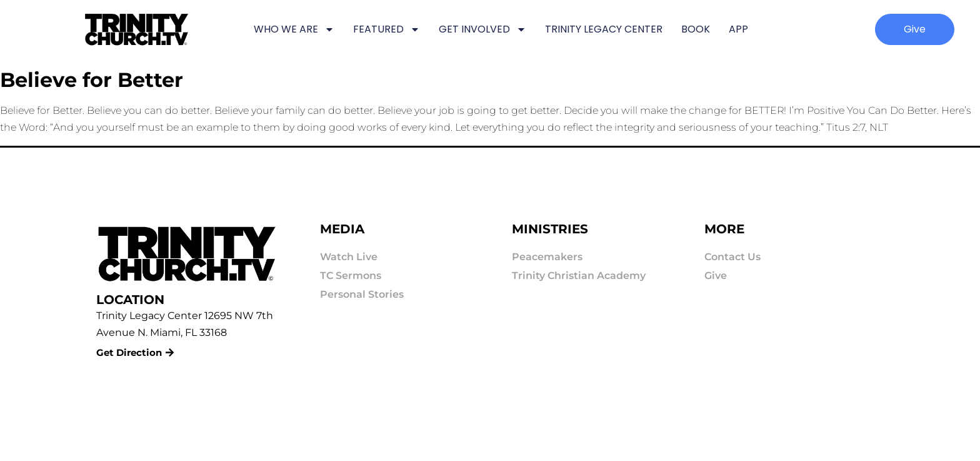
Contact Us (732, 257)
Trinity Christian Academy (579, 276)
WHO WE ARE (294, 29)
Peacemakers (547, 257)
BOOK (696, 29)
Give (716, 276)
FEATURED (387, 29)
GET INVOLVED (482, 29)
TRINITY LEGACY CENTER (604, 29)
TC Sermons (351, 276)
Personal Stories (362, 294)
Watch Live (349, 257)
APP (738, 29)
